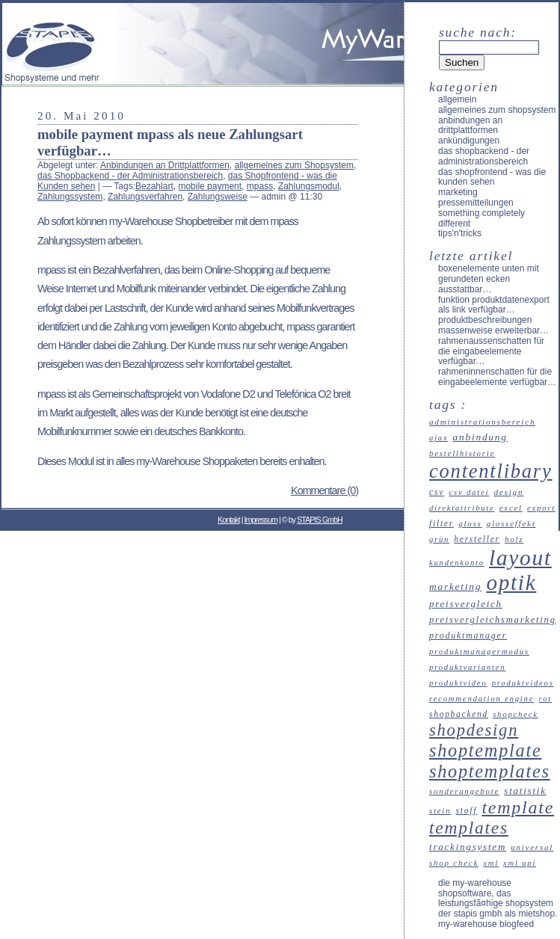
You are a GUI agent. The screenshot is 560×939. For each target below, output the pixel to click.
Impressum (261, 520)
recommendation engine (481, 698)
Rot (545, 698)
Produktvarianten (468, 667)
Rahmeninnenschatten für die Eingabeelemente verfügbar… (497, 377)
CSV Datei (469, 492)
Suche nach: (478, 32)
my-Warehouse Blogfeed (486, 924)
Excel (511, 508)
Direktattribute (462, 508)
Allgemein (457, 99)
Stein (440, 810)
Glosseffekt (511, 523)
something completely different (481, 218)
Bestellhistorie (462, 453)
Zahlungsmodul (309, 186)
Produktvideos (523, 683)
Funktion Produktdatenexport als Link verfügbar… (494, 305)
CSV (437, 492)
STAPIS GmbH (320, 520)
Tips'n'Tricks (460, 233)
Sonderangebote (464, 791)
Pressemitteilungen (476, 203)
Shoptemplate (485, 750)
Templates (469, 828)
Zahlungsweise (218, 197)
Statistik (525, 791)
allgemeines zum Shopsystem (294, 165)
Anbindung (480, 437)
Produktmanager (468, 635)
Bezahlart (154, 186)
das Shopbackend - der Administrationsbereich (130, 176)
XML (491, 863)
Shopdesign (474, 730)
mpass (260, 186)
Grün (439, 539)
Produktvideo (458, 683)
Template (518, 807)
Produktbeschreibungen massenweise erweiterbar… (493, 325)
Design (508, 492)
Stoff (467, 810)
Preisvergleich (466, 604)
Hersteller (477, 539)
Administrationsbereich (482, 422)
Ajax (439, 438)
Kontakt (229, 520)
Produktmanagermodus (479, 651)
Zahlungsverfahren (145, 197)
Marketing (458, 192)
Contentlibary (491, 471)
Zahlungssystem (70, 197)
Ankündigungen (469, 141)
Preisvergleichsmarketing (493, 620)
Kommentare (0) (324, 490)
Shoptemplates (490, 771)
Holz (514, 539)
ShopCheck (516, 714)
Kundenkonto (457, 563)
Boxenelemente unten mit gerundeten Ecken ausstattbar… (489, 279)
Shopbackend (459, 714)
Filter (441, 523)
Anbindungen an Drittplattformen (165, 165)
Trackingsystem (468, 847)
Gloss (470, 523)
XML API (520, 863)
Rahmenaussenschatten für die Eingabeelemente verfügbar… (491, 351)
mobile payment (210, 186)
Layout (520, 558)
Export (541, 508)
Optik (511, 582)
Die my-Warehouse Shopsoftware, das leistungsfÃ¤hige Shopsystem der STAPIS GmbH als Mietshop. (498, 898)
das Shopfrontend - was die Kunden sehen (492, 177)
